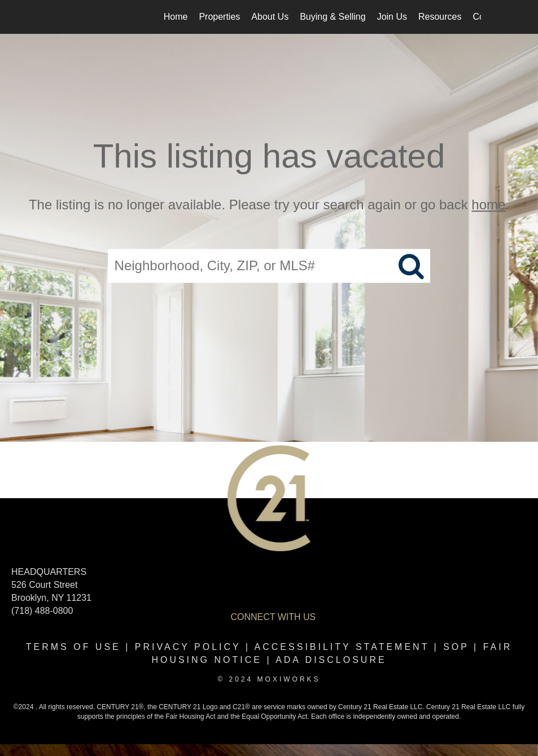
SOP (456, 647)
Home (176, 17)
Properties (219, 17)
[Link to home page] (64, 17)
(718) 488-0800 (42, 611)
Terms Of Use (73, 647)
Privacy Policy (188, 647)
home (488, 205)
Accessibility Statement (342, 647)
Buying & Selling (333, 17)
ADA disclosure (331, 660)
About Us (270, 17)
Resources (440, 17)
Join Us (392, 17)
